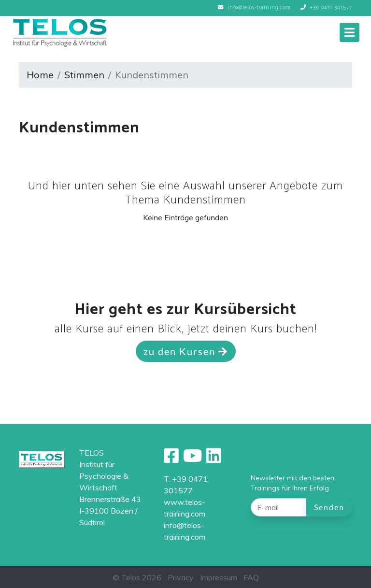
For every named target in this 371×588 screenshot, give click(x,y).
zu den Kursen (186, 351)
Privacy (181, 577)
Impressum (219, 577)
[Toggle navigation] (350, 32)
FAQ (251, 577)
